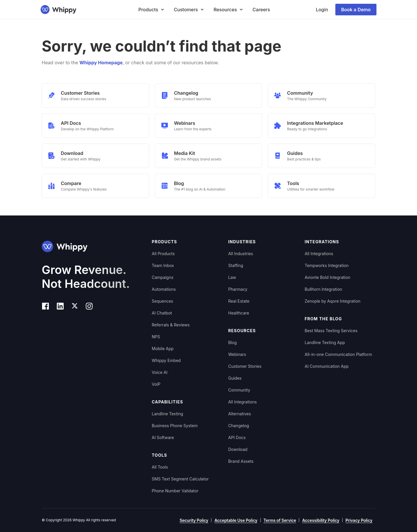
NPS (156, 337)
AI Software (163, 437)
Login (322, 10)
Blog (233, 342)
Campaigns (163, 277)
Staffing (236, 265)
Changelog (239, 426)
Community (239, 390)
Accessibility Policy (321, 520)
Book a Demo (356, 10)
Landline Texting (167, 414)
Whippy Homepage (101, 63)
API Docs (237, 437)
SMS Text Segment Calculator (180, 479)
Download (238, 449)
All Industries (241, 254)
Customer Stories (245, 366)
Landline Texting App (325, 342)
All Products (163, 254)
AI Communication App (327, 366)
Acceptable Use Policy (236, 520)
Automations (164, 289)
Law (232, 277)
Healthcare (239, 313)
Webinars (237, 354)
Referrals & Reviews (171, 325)
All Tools (160, 467)
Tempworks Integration (327, 265)
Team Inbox (163, 265)
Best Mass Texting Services (331, 331)
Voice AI (160, 372)
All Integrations (243, 402)
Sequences (162, 301)
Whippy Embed (166, 360)
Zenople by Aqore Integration (333, 301)
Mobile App (163, 349)
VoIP (156, 384)
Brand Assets (241, 461)
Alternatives (240, 414)
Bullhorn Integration (323, 289)
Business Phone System (175, 426)
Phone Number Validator (175, 491)
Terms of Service (280, 520)
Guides (235, 378)
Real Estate (239, 301)
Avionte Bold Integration (328, 277)
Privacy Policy (359, 520)
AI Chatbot (162, 313)
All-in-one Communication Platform (338, 354)
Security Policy (194, 520)
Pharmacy (238, 289)
